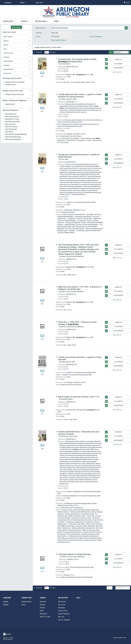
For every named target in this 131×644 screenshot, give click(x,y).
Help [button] (57, 21)
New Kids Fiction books (13, 122)
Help (78, 598)
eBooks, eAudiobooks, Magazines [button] (15, 100)
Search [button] (25, 21)
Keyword (43, 602)
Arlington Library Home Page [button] (13, 91)
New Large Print (10, 124)
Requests (62, 608)
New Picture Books (11, 127)
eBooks (42, 608)
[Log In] (125, 2)
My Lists (61, 617)
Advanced (43, 614)
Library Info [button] (9, 21)
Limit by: (38, 36)
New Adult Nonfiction (12, 116)
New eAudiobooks (11, 129)
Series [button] (5, 49)
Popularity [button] (6, 57)
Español (6, 605)
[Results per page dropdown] (47, 52)
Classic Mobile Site (120, 638)
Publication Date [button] (8, 53)
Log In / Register (64, 620)
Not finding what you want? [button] (12, 78)
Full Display (114, 64)
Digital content (10, 104)
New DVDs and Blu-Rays (13, 137)
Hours (23, 605)
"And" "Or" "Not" (45, 617)
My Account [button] (42, 21)
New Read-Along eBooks (13, 139)
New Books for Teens (12, 119)
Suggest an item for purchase (15, 82)
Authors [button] (6, 45)
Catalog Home (26, 602)
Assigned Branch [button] (8, 69)
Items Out (62, 605)
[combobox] (63, 33)
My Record (62, 602)
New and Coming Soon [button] (10, 110)
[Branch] (23, 3)
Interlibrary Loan (11, 85)
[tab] (16, 32)
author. (69, 99)
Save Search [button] (16, 27)
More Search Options (59, 40)
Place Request (114, 68)
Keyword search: (41, 28)
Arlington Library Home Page (15, 94)
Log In (128, 2)
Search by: (39, 33)
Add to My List (117, 72)
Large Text (39, 3)
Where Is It (114, 60)
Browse (42, 605)
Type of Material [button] (8, 37)
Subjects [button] (6, 41)
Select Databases (96, 37)
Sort (111, 52)
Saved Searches (64, 614)
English (6, 602)
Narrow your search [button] (9, 32)
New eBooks (9, 132)
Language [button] (6, 65)
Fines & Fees (63, 611)
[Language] (7, 3)
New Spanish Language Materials (16, 134)
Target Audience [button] (8, 61)
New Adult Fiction (11, 114)
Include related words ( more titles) (48, 47)
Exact (42, 611)
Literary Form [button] (7, 73)
